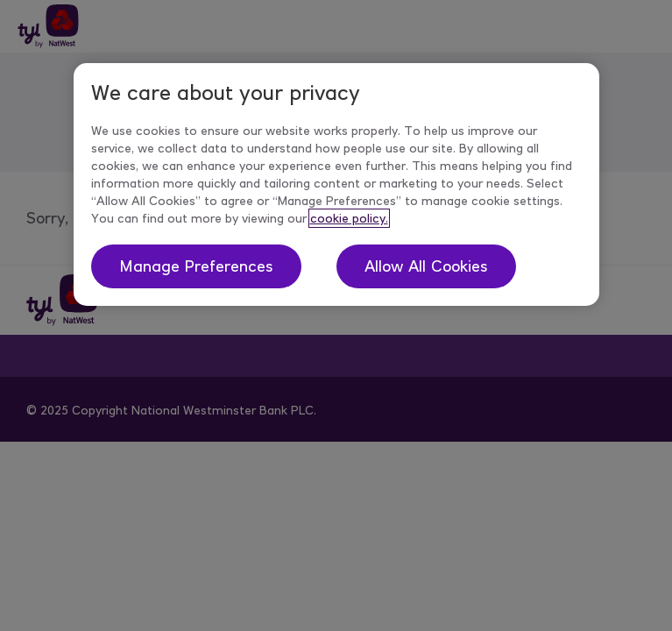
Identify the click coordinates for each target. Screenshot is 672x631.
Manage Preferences (196, 266)
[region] (336, 184)
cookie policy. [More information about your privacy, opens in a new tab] (349, 218)
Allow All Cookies (426, 266)
